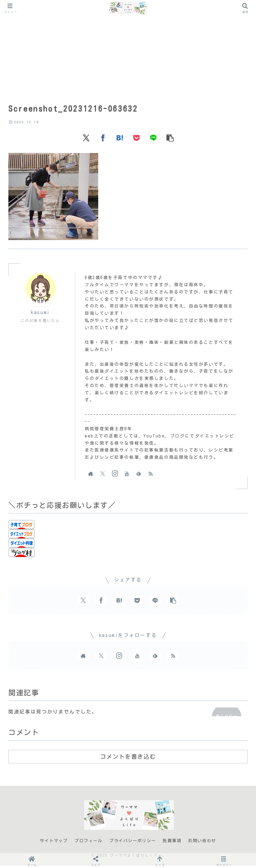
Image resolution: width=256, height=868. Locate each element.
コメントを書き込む (128, 759)
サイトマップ (54, 843)
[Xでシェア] (86, 140)
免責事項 (172, 843)
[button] (170, 140)
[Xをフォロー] (103, 476)
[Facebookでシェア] (103, 140)
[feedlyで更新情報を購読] (139, 476)
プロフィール (89, 843)
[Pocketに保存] (137, 140)
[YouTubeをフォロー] (127, 476)
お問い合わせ (202, 843)
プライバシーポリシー (133, 843)
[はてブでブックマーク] (120, 140)
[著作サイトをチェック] (91, 476)
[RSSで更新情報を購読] (151, 476)
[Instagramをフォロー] (115, 476)
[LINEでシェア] (153, 140)
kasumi (40, 315)
